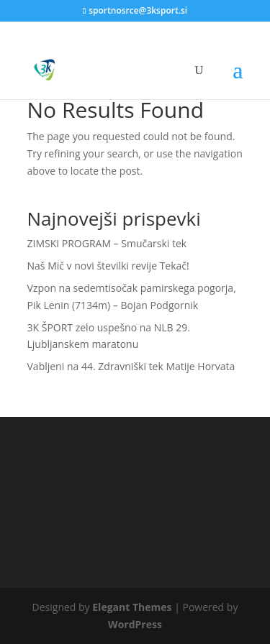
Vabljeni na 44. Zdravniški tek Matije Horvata (131, 366)
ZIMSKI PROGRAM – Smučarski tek (107, 243)
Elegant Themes (132, 607)
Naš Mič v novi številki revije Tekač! (108, 266)
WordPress (135, 624)
